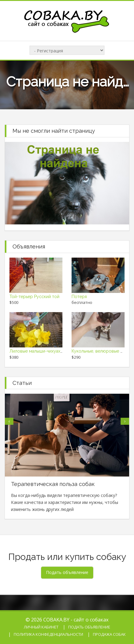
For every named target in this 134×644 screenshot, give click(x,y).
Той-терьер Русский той (34, 297)
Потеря (79, 297)
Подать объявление (89, 627)
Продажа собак (109, 634)
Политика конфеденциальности (48, 634)
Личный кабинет (41, 627)
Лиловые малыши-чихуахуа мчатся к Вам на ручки (60, 351)
